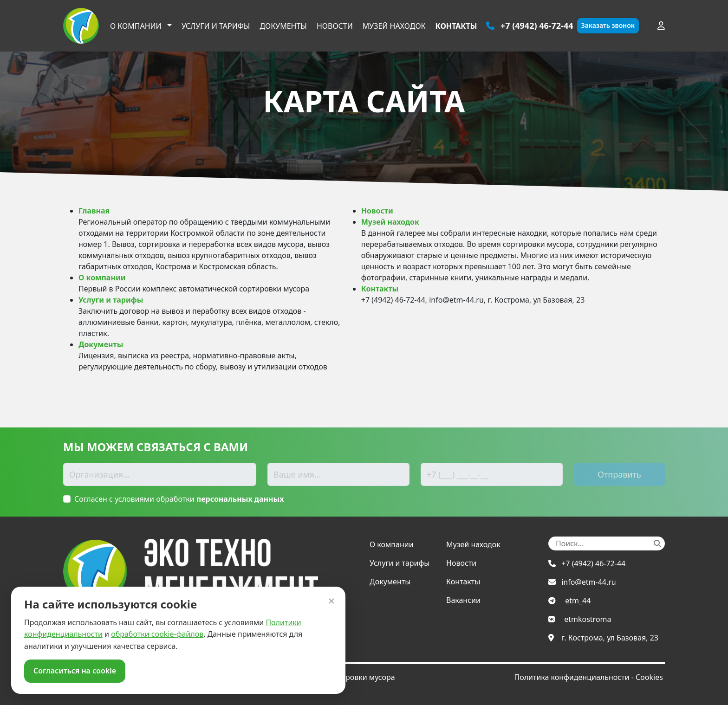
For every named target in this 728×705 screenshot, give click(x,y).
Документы (283, 26)
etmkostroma (588, 619)
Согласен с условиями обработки (179, 499)
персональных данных (240, 499)
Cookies (649, 677)
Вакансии (463, 600)
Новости (335, 26)
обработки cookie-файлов (157, 634)
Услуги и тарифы (216, 26)
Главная (94, 211)
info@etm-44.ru (589, 582)
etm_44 (578, 601)
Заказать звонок (608, 25)
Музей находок (394, 26)
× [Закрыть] (332, 601)
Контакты (456, 26)
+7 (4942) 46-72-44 (593, 563)
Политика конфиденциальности (572, 677)
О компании (137, 26)
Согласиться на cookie (75, 671)
